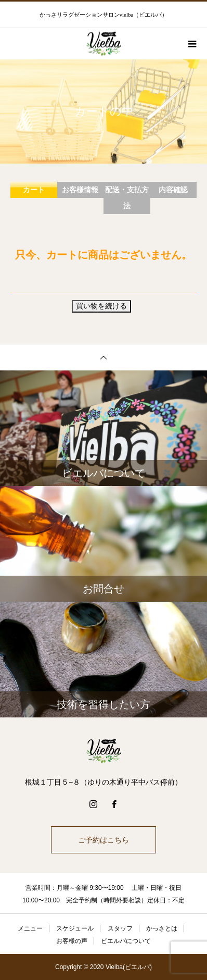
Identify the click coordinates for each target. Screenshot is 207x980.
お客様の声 (72, 941)
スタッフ (120, 928)
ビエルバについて (126, 941)
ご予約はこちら (103, 840)
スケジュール (75, 928)
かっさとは (162, 928)
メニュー (30, 928)
